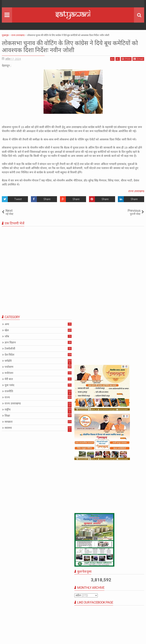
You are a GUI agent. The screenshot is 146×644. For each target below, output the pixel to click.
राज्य (7, 397)
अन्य (7, 324)
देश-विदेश (9, 355)
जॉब (7, 336)
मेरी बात (9, 379)
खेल (7, 330)
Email (138, 59)
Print (126, 59)
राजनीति (9, 391)
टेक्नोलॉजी (10, 349)
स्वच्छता (9, 422)
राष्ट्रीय (8, 410)
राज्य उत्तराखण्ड (136, 191)
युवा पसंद (9, 385)
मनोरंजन (9, 373)
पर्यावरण (9, 367)
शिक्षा (7, 416)
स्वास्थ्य (8, 428)
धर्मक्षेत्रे (8, 361)
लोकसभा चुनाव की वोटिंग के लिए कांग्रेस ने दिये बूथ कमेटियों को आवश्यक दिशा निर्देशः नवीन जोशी (70, 47)
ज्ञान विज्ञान (10, 343)
